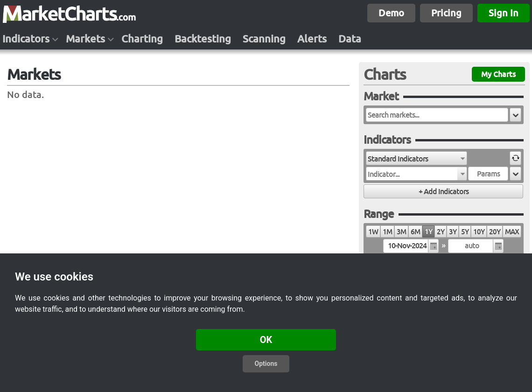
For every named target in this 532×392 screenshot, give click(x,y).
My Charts (498, 74)
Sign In (504, 13)
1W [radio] (373, 232)
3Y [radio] (453, 232)
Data (350, 39)
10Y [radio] (479, 232)
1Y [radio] (428, 232)
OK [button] (266, 340)
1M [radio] (387, 232)
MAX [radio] (512, 232)
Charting (142, 39)
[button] (515, 115)
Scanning (264, 39)
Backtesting (203, 39)
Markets (85, 39)
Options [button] (266, 364)
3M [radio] (401, 232)
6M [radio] (415, 232)
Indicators (26, 39)
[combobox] (416, 158)
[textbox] (437, 115)
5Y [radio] (465, 232)
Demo (391, 13)
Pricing (446, 13)
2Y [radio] (441, 232)
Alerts (312, 39)
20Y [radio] (495, 232)
